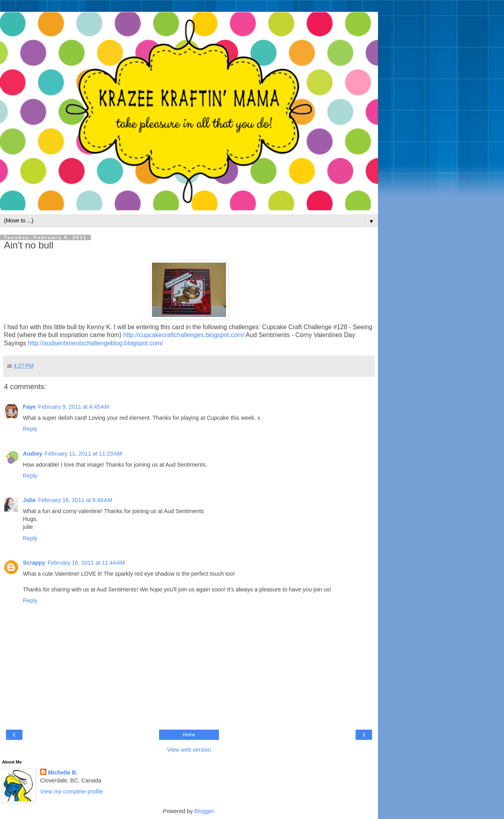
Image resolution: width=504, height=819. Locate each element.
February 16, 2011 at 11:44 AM (86, 563)
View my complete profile (72, 791)
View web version (189, 750)
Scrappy (34, 563)
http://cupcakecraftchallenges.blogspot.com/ (184, 335)
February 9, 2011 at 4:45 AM (74, 407)
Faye (29, 407)
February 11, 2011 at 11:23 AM (83, 454)
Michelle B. (63, 773)
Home (189, 735)
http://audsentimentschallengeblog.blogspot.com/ (95, 343)
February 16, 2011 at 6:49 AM (75, 500)
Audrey (33, 454)
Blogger (204, 811)
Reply (30, 429)
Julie (29, 500)
